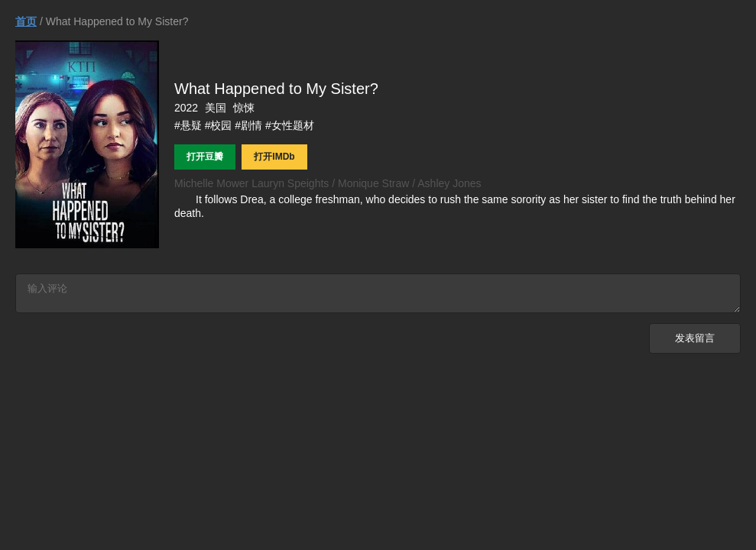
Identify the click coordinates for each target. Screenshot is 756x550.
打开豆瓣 (205, 157)
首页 (26, 21)
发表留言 (695, 343)
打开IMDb (274, 157)
